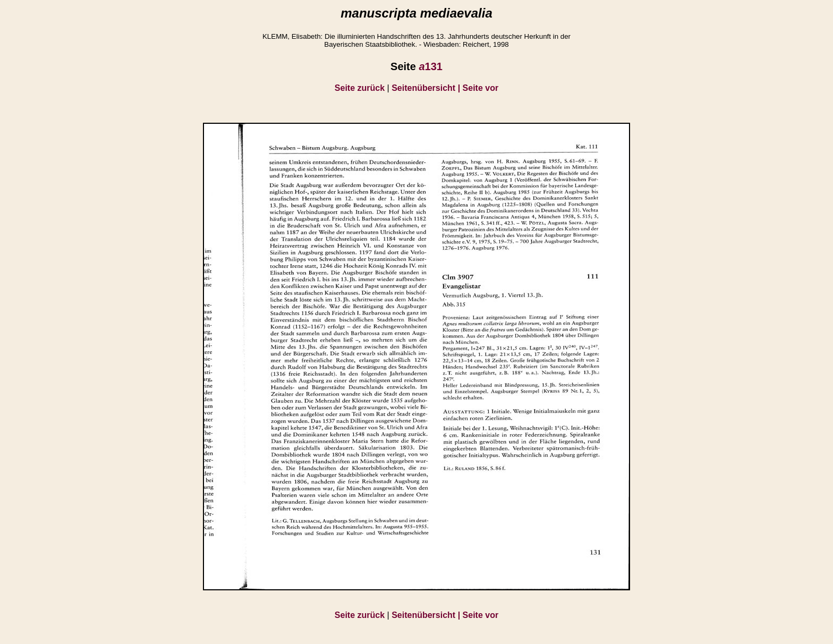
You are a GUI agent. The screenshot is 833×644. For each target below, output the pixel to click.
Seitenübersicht (427, 88)
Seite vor (481, 88)
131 (431, 66)
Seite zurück (360, 88)
